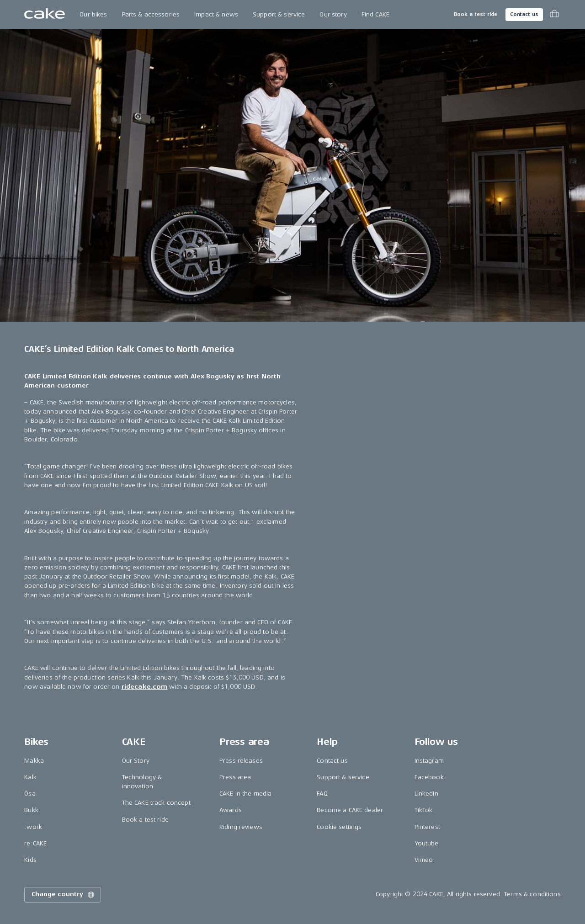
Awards (231, 810)
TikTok (424, 810)
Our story (333, 14)
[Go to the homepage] (45, 15)
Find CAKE (375, 14)
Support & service (279, 14)
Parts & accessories (151, 14)
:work (33, 827)
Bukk (31, 810)
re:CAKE (35, 843)
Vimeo (424, 860)
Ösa (30, 794)
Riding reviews (241, 827)
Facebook (429, 777)
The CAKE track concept (156, 803)
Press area (235, 777)
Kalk (30, 777)
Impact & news (216, 14)
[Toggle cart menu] (554, 15)
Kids (30, 860)
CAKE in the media (245, 794)
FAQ (322, 794)
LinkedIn (426, 794)
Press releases (241, 761)
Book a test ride (476, 14)
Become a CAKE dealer (350, 810)
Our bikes (93, 14)
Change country (64, 895)
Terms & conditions (532, 894)
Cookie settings (339, 827)
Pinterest (427, 827)
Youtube (427, 843)
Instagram (429, 761)
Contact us (524, 14)
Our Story (136, 761)
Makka (34, 761)
